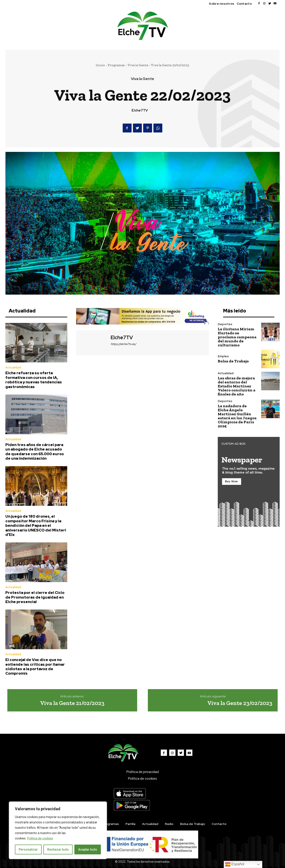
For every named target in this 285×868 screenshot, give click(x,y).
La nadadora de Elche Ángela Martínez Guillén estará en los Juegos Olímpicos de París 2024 (237, 416)
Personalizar (28, 849)
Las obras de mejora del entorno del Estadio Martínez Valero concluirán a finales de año (237, 386)
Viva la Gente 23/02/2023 (240, 703)
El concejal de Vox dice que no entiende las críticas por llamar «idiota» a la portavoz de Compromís (35, 666)
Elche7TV (140, 110)
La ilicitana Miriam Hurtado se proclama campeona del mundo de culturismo (237, 337)
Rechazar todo (58, 849)
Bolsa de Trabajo (233, 361)
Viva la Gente (138, 65)
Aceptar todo (88, 849)
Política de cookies (40, 838)
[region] (58, 830)
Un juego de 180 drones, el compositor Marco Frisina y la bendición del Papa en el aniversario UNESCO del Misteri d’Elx (36, 525)
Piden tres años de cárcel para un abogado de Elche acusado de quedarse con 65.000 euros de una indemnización (35, 452)
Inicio (100, 65)
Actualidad (13, 367)
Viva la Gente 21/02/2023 (72, 703)
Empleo (223, 356)
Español (235, 864)
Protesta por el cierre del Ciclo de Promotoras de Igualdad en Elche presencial (35, 597)
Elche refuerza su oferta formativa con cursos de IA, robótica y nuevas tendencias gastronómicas (34, 380)
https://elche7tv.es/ (123, 344)
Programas (116, 65)
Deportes (225, 324)
